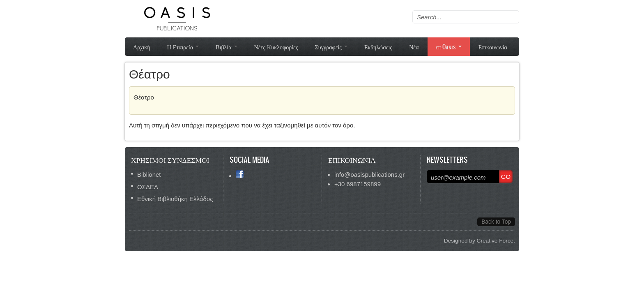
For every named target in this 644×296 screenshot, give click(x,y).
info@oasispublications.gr (369, 175)
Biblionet (149, 175)
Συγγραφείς (331, 47)
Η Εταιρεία (183, 47)
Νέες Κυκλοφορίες (276, 47)
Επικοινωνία (493, 47)
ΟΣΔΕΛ (148, 187)
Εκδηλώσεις (378, 47)
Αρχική (142, 47)
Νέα (414, 47)
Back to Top (496, 222)
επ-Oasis (449, 47)
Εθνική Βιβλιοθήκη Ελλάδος (175, 199)
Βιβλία (226, 47)
